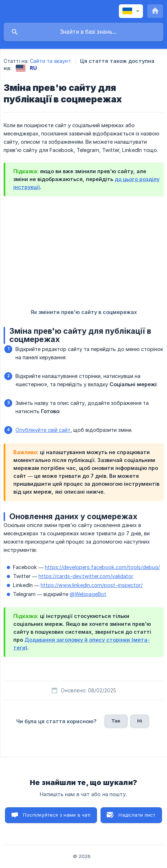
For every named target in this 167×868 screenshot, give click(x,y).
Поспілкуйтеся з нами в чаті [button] (57, 815)
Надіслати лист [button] (137, 815)
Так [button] (116, 721)
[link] (21, 68)
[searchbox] (83, 32)
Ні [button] (140, 721)
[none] (131, 11)
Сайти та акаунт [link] (50, 61)
